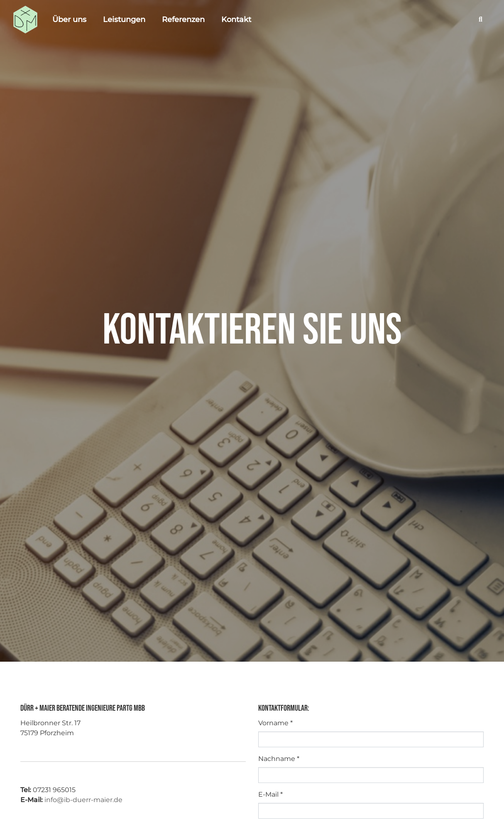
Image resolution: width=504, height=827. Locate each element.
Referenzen (183, 20)
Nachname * (279, 759)
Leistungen (124, 20)
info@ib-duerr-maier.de (83, 800)
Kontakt (236, 20)
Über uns (69, 20)
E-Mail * (270, 794)
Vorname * (275, 723)
